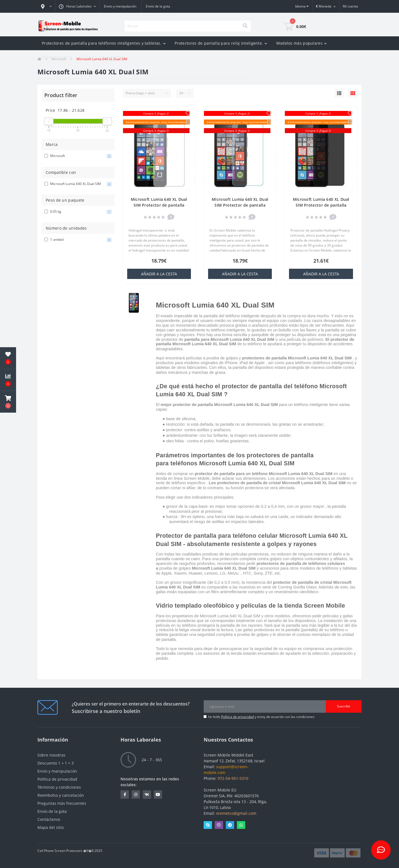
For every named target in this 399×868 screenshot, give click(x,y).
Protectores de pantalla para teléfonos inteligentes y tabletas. (104, 43)
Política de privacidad (237, 717)
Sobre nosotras (56, 57)
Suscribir (344, 706)
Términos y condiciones (59, 787)
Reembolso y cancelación (61, 795)
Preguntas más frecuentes (62, 803)
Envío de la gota (158, 6)
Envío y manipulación (120, 6)
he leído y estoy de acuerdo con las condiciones (261, 717)
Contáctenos (49, 819)
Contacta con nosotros (101, 57)
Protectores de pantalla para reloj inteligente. (221, 43)
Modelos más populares (302, 43)
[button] (46, 6)
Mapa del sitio (51, 827)
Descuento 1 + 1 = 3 (56, 763)
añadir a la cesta (159, 274)
